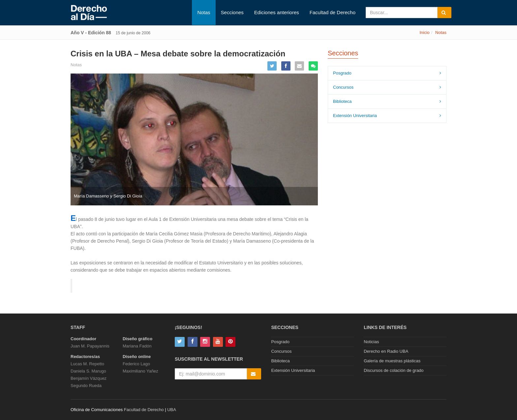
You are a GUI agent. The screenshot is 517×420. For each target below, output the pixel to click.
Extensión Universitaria (355, 116)
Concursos (343, 87)
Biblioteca (342, 101)
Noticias (371, 342)
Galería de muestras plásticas (392, 361)
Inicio (424, 32)
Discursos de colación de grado (394, 370)
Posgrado (342, 73)
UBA (172, 410)
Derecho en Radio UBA (386, 351)
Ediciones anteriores (277, 12)
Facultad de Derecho (333, 12)
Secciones (232, 12)
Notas (204, 12)
